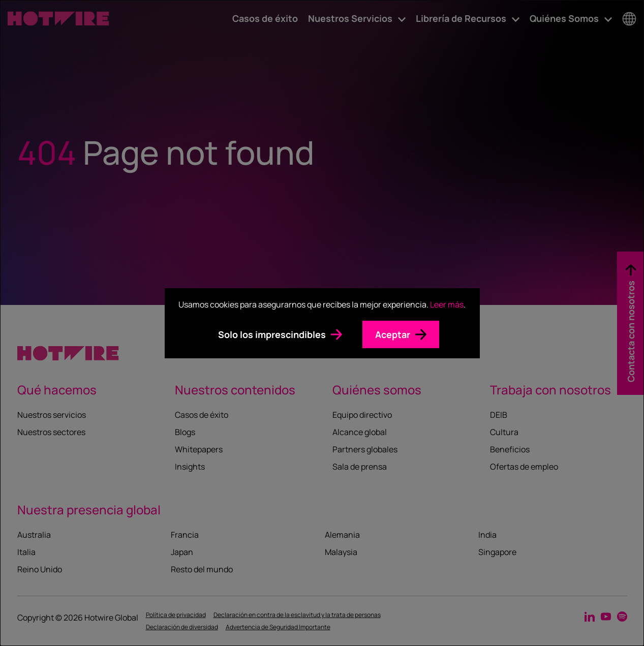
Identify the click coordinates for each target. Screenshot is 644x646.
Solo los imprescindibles (272, 334)
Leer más (447, 304)
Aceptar (393, 334)
